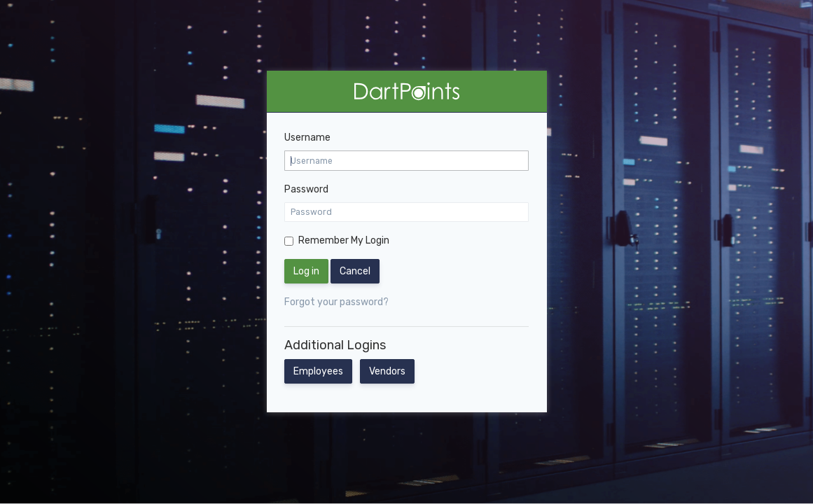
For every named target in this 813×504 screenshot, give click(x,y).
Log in (306, 271)
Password (306, 189)
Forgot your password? (336, 302)
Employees (318, 371)
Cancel (355, 271)
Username (307, 138)
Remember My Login (344, 240)
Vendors (387, 371)
